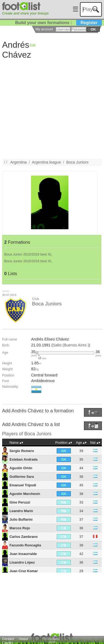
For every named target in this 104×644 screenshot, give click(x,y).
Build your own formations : (59, 23)
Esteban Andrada (24, 459)
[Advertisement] (50, 109)
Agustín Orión (21, 468)
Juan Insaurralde (23, 554)
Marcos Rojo (20, 528)
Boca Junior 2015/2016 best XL (28, 254)
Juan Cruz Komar (24, 571)
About (23, 639)
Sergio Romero (22, 451)
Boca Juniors (77, 162)
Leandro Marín (21, 511)
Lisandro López (22, 562)
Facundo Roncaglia (25, 545)
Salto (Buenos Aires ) (71, 345)
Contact (8, 639)
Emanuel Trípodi (23, 485)
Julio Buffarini (21, 519)
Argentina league (46, 162)
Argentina (18, 162)
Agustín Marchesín (25, 494)
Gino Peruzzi (20, 502)
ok (93, 29)
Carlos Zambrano (24, 537)
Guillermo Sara (22, 477)
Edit (33, 45)
